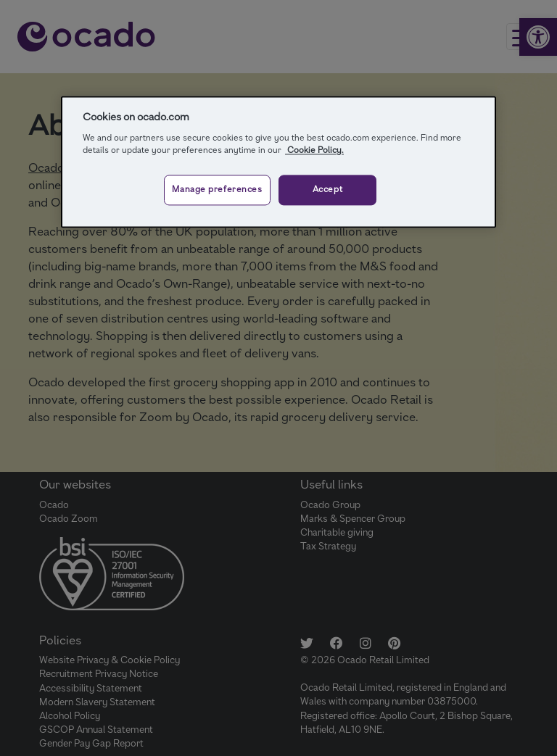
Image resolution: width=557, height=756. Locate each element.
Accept (327, 190)
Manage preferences (217, 190)
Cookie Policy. (314, 150)
